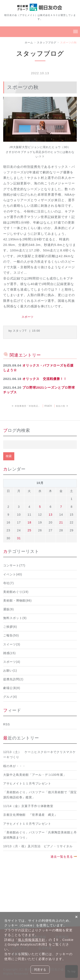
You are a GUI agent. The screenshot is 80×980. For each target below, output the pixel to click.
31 (19, 538)
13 (50, 515)
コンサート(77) (14, 566)
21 (61, 523)
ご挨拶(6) (10, 627)
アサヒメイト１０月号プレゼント (27, 824)
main (48, 406)
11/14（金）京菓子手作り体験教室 (28, 806)
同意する (40, 970)
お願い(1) (10, 671)
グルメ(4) (10, 697)
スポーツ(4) (12, 662)
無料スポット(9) (15, 618)
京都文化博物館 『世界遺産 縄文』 (30, 815)
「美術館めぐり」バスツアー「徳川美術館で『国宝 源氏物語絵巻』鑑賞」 (40, 795)
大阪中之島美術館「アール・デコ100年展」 (35, 775)
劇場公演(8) (12, 688)
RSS (7, 724)
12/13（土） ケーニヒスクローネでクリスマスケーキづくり (39, 755)
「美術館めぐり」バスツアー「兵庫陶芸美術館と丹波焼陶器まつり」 (40, 835)
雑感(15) (9, 653)
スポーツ (28, 317)
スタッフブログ (47, 43)
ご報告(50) (11, 636)
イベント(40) (13, 574)
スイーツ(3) (12, 644)
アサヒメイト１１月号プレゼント (27, 784)
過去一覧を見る (62, 857)
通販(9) (9, 609)
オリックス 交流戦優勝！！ (45, 379)
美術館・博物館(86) (17, 601)
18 (29, 523)
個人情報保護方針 (32, 940)
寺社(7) (9, 583)
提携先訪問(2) (13, 679)
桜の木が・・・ (14, 766)
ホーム (29, 43)
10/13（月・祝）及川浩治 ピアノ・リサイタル (38, 846)
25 (29, 530)
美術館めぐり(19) (16, 592)
